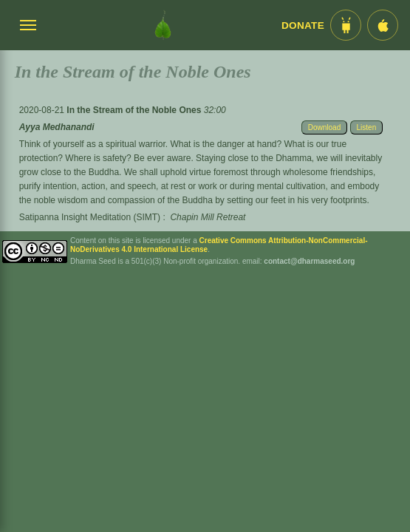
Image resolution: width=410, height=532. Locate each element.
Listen (367, 127)
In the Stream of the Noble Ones (135, 110)
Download (324, 127)
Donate (303, 25)
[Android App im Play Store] (346, 25)
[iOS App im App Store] (383, 25)
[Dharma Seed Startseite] (163, 25)
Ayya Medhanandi (57, 127)
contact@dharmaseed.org (309, 261)
